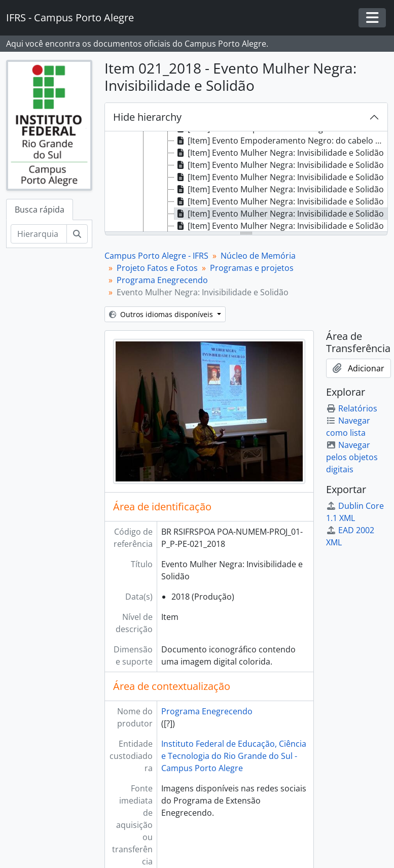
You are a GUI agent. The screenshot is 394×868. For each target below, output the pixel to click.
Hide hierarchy (147, 117)
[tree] (246, 182)
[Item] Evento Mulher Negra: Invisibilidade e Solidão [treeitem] (279, 153)
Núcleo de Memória (258, 256)
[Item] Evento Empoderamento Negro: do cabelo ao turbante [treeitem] (281, 141)
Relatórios (352, 408)
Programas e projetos (252, 268)
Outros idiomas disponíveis (162, 314)
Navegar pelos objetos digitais (352, 457)
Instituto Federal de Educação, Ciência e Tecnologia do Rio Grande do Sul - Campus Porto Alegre (234, 756)
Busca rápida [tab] (40, 210)
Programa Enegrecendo (162, 280)
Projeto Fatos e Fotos (157, 268)
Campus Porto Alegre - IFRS (156, 256)
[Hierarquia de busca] (39, 234)
